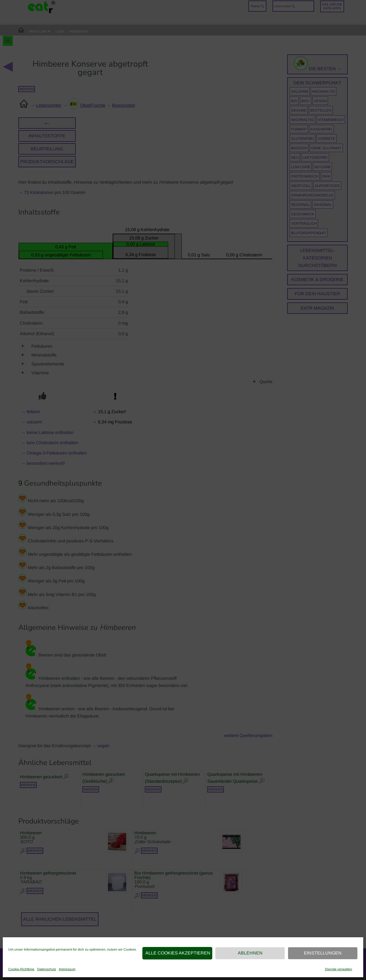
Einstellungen (323, 953)
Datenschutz (47, 969)
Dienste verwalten (339, 969)
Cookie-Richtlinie (21, 969)
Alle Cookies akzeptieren (178, 953)
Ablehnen (250, 953)
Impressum (67, 969)
